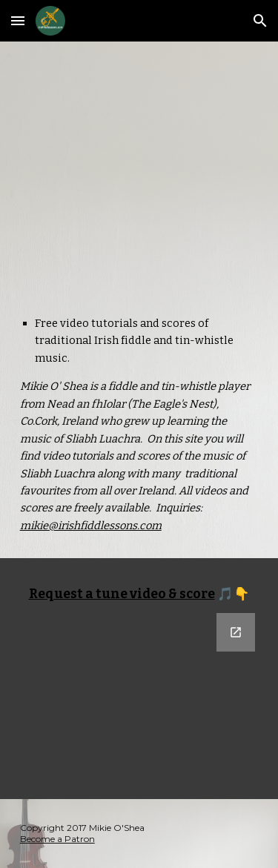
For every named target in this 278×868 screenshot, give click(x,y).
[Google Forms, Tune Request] (139, 697)
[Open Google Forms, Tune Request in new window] (236, 632)
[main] (139, 425)
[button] (18, 20)
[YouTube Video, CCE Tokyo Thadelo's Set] (139, 166)
